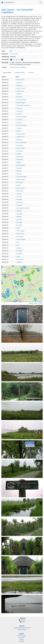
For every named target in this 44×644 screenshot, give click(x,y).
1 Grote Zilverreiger (21, 142)
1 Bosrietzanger (20, 80)
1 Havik (18, 228)
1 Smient (18, 185)
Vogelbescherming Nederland (22, 628)
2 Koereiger (19, 199)
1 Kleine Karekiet (20, 88)
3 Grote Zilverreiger (21, 100)
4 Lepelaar (19, 154)
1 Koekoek (19, 83)
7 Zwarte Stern (20, 91)
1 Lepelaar (19, 114)
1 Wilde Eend (19, 191)
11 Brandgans (20, 202)
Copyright (21, 641)
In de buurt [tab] (31, 72)
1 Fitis (17, 245)
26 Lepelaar (19, 97)
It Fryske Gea (14, 54)
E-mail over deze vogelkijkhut (18, 67)
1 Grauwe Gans (20, 137)
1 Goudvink (19, 219)
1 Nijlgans (18, 162)
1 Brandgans (19, 145)
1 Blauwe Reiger (20, 148)
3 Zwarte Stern (20, 259)
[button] (3, 295)
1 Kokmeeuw (19, 111)
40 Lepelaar (19, 225)
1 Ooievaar (19, 128)
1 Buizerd (18, 131)
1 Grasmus (19, 108)
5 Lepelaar (19, 122)
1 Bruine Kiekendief (21, 117)
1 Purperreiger (20, 157)
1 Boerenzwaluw (20, 134)
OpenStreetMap (33, 301)
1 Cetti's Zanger (20, 231)
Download (21, 637)
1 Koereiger (19, 120)
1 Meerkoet (19, 168)
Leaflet (26, 301)
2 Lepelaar (19, 248)
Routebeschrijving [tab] (20, 72)
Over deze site (21, 636)
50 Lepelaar (19, 254)
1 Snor (17, 242)
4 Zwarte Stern (20, 234)
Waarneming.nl (22, 630)
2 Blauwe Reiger (20, 102)
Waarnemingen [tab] (7, 72)
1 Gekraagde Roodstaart (23, 105)
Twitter (23, 622)
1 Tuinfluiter (19, 262)
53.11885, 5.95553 (37, 303)
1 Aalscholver (19, 160)
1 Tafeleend (19, 94)
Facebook (23, 620)
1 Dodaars (19, 174)
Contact (21, 639)
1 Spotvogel (19, 85)
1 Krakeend (19, 140)
